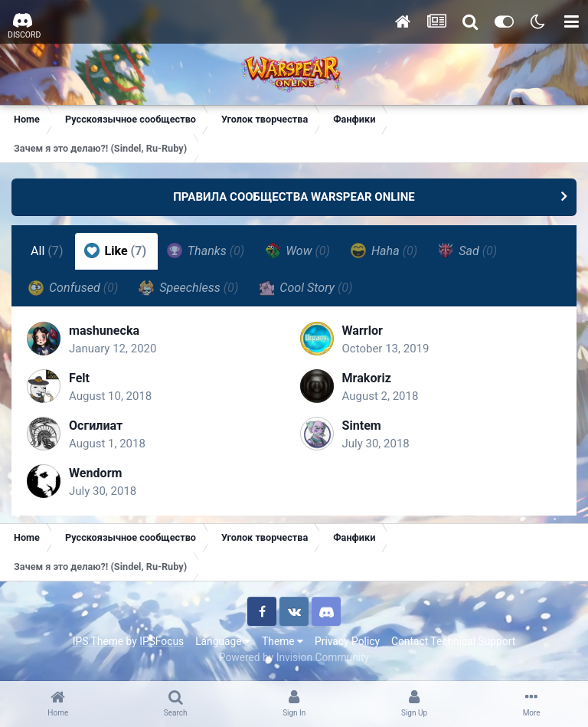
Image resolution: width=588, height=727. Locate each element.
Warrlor (363, 331)
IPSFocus (162, 641)
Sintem (362, 426)
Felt (79, 378)
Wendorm (96, 473)
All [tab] (47, 251)
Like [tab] (116, 251)
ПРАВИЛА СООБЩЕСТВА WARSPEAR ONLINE (294, 197)
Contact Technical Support (453, 641)
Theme (283, 641)
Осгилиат (96, 426)
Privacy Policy (347, 641)
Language (223, 641)
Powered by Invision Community (294, 657)
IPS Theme (98, 641)
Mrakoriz (367, 378)
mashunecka (104, 331)
